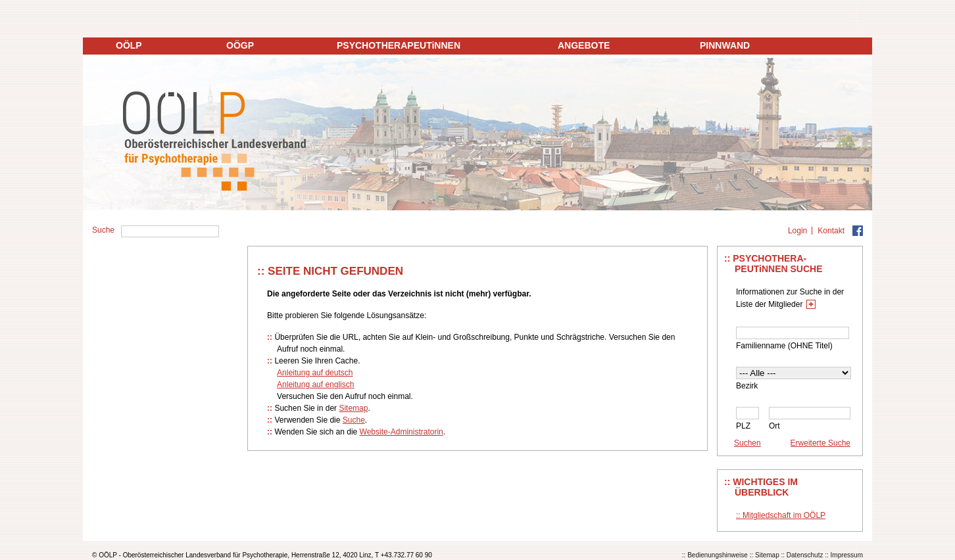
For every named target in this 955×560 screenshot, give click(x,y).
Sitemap (353, 408)
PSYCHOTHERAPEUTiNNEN (399, 45)
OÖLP (129, 45)
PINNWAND (725, 45)
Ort (774, 426)
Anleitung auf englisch (315, 385)
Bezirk (747, 386)
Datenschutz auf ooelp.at (135, 547)
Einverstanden (784, 527)
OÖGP (240, 45)
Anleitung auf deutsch (315, 373)
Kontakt (831, 231)
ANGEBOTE (584, 45)
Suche (354, 420)
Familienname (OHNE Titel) (784, 346)
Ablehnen (849, 527)
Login (797, 231)
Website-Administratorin (402, 432)
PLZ (743, 426)
